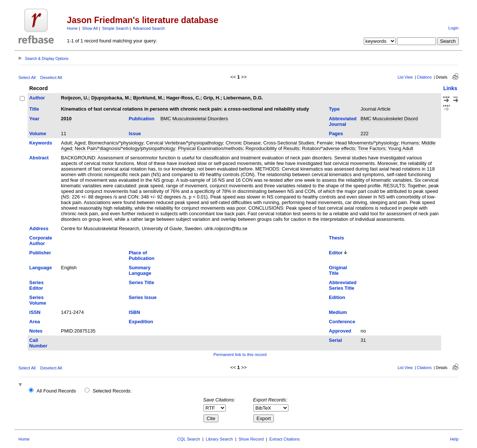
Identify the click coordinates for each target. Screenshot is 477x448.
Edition (337, 297)
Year (34, 119)
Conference (342, 322)
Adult (67, 143)
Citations (424, 77)
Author (37, 98)
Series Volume (38, 300)
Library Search (219, 439)
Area (35, 322)
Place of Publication (141, 255)
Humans (410, 143)
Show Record (251, 439)
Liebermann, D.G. (243, 98)
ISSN (35, 312)
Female (325, 143)
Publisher (40, 253)
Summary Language (140, 270)
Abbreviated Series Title (343, 285)
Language (41, 268)
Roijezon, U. (75, 98)
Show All (90, 28)
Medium (338, 312)
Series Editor (37, 285)
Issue (135, 134)
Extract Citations (285, 439)
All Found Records (56, 391)
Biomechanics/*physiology (116, 143)
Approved (340, 331)
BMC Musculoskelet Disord (389, 119)
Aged (80, 143)
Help (454, 439)
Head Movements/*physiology (367, 143)
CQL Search (189, 439)
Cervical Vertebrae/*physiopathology (184, 143)
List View (405, 77)
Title (34, 109)
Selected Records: (112, 391)
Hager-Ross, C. (183, 98)
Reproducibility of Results (272, 148)
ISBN (134, 312)
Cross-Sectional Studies (289, 143)
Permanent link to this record (240, 355)
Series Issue (143, 297)
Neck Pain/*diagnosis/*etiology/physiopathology (125, 148)
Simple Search (115, 28)
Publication (141, 119)
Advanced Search (149, 28)
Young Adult (401, 148)
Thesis (337, 238)
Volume (38, 134)
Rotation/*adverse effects (328, 148)
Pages (336, 134)
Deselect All (51, 77)
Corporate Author (41, 241)
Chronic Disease (243, 143)
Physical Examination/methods (210, 148)
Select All (27, 77)
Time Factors (372, 148)
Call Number (38, 343)
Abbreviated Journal (343, 121)
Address (39, 228)
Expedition (141, 322)
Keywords (41, 143)
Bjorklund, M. (148, 98)
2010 (66, 119)
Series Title (141, 282)
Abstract (39, 158)
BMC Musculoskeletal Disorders (194, 119)
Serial (336, 340)
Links (450, 88)
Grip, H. (212, 98)
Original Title (338, 270)
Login (453, 28)
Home (72, 28)
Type (334, 109)
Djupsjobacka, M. (111, 98)
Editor (336, 253)
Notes (36, 331)
